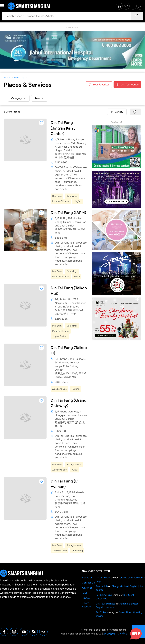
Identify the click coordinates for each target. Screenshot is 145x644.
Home (7, 77)
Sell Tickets (102, 612)
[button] (41, 123)
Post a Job (102, 586)
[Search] (137, 16)
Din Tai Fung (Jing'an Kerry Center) (63, 128)
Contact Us (88, 583)
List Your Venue (127, 85)
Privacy (86, 598)
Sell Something (104, 595)
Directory (19, 77)
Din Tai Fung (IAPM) (68, 213)
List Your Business (105, 604)
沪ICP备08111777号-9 (115, 634)
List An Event (103, 578)
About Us (87, 578)
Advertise (87, 588)
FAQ (84, 593)
